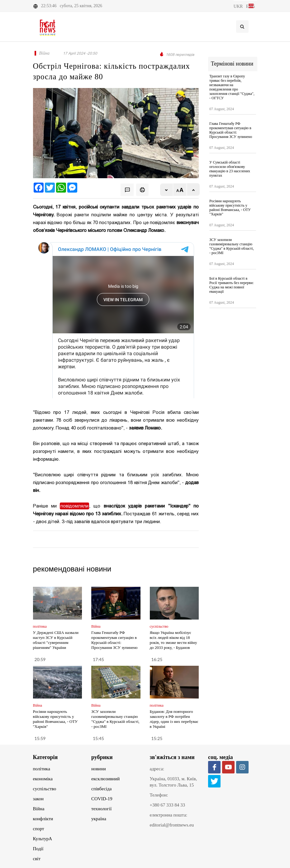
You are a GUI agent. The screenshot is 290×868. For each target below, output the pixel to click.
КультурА (43, 839)
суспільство (45, 789)
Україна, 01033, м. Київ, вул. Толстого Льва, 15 (174, 782)
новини (99, 769)
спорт (39, 829)
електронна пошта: (169, 815)
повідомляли (74, 506)
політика (42, 769)
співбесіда (101, 789)
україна (99, 819)
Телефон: (159, 795)
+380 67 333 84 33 (167, 805)
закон (38, 799)
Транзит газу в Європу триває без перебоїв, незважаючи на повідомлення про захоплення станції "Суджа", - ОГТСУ (232, 87)
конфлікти (43, 819)
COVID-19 (102, 799)
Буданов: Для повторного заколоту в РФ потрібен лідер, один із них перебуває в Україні (174, 719)
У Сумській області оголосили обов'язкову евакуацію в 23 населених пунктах (230, 169)
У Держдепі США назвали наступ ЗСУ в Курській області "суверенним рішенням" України (56, 640)
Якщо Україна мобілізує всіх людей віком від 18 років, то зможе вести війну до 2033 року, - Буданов (174, 640)
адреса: (157, 769)
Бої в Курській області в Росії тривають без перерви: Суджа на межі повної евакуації (232, 285)
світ (37, 859)
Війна (39, 809)
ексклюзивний (105, 779)
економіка (43, 779)
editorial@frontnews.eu (172, 825)
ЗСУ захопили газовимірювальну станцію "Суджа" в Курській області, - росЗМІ (115, 719)
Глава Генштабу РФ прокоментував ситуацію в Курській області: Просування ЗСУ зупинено (114, 640)
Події (38, 849)
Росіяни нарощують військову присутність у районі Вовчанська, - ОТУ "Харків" (55, 719)
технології (101, 809)
